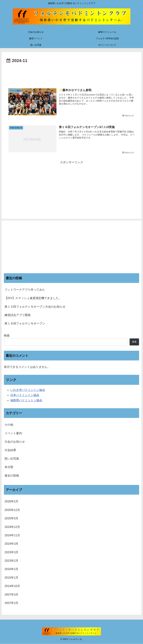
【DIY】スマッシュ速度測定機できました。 (33, 298)
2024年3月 (11, 544)
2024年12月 (12, 527)
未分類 (9, 467)
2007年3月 (11, 595)
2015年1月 (11, 578)
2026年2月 (11, 502)
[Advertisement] (71, 73)
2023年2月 (11, 561)
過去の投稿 (12, 476)
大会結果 (10, 450)
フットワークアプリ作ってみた (25, 290)
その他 (9, 425)
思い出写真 (12, 459)
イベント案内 (13, 433)
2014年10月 (12, 586)
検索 (7, 336)
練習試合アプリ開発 (18, 315)
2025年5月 (11, 518)
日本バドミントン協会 (25, 395)
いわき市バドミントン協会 (28, 390)
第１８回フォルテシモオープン (25, 324)
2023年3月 (11, 552)
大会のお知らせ (15, 442)
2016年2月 (11, 569)
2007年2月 (11, 603)
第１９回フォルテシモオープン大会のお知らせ (35, 307)
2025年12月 (12, 510)
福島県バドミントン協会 (26, 400)
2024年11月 (12, 535)
